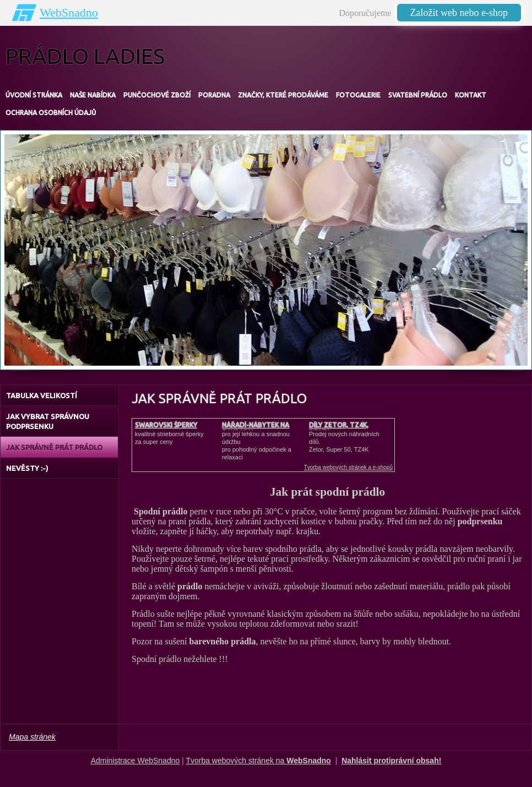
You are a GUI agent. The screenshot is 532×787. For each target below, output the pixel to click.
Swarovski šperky (166, 425)
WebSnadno (69, 12)
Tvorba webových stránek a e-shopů (348, 467)
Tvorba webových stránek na (258, 761)
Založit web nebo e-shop (459, 13)
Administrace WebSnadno (135, 761)
